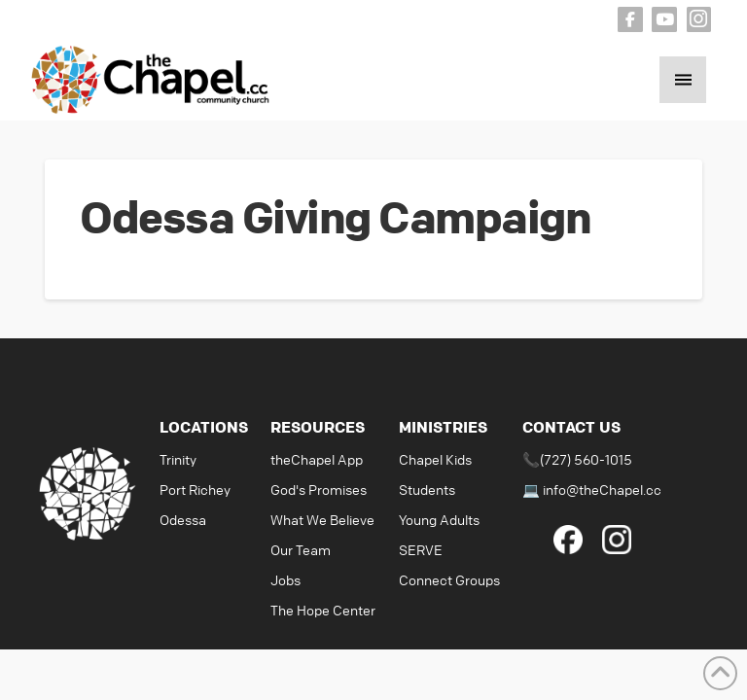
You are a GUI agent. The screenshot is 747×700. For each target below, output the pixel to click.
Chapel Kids (435, 459)
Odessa (183, 519)
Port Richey (195, 489)
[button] (683, 80)
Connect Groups (449, 579)
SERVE (421, 549)
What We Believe (322, 519)
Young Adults (439, 519)
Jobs (285, 579)
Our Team (301, 549)
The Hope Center (323, 610)
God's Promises (319, 489)
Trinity (178, 459)
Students (427, 489)
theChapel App (317, 459)
